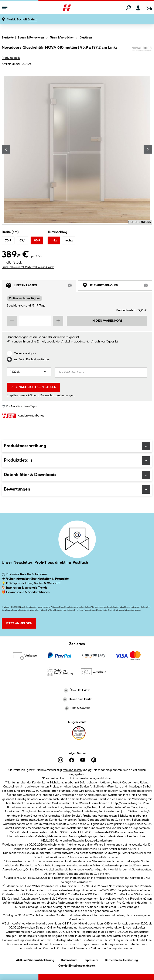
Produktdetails (11, 58)
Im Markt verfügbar (32, 359)
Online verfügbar (25, 354)
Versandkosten (72, 770)
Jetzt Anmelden (19, 623)
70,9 (8, 241)
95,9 (37, 241)
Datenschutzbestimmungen (57, 395)
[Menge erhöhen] (58, 321)
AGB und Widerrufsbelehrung (35, 959)
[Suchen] (128, 8)
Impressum (91, 959)
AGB (31, 395)
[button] (22, 20)
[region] (77, 149)
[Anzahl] (29, 372)
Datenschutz (69, 959)
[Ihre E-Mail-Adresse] (101, 372)
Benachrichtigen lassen (33, 387)
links (54, 241)
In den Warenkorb (107, 321)
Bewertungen (77, 489)
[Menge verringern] (12, 321)
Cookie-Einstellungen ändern (77, 965)
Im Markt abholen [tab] (117, 286)
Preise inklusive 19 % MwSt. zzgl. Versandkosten (28, 267)
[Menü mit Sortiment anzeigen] (5, 8)
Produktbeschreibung (77, 446)
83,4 (23, 241)
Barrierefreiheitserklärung (121, 959)
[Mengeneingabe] (35, 321)
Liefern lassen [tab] (41, 286)
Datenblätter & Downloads (77, 475)
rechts (69, 241)
